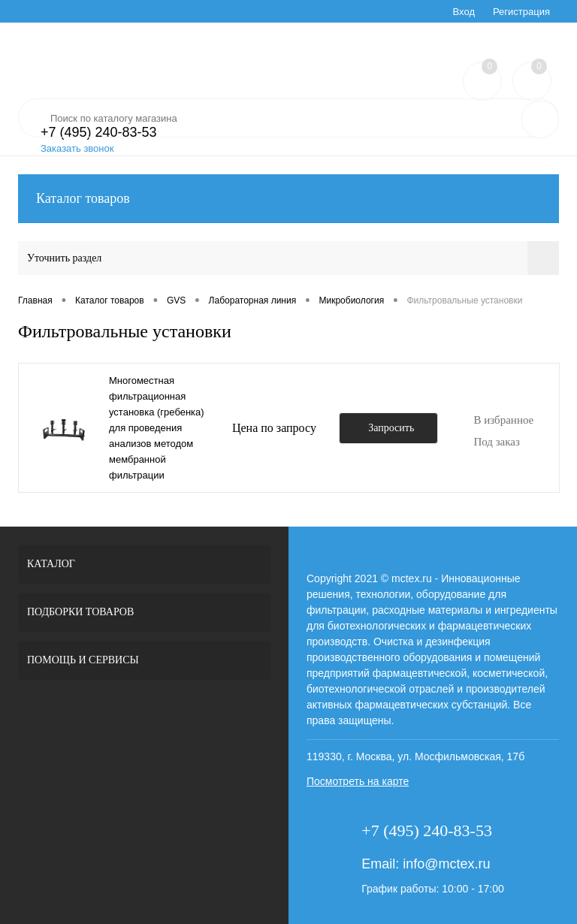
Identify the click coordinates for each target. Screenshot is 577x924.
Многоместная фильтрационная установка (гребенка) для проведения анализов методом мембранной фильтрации (157, 428)
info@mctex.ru (446, 864)
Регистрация (521, 12)
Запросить (391, 428)
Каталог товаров (288, 199)
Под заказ (497, 442)
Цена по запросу (274, 428)
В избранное (503, 420)
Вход (464, 12)
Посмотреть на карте (358, 781)
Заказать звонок (77, 148)
